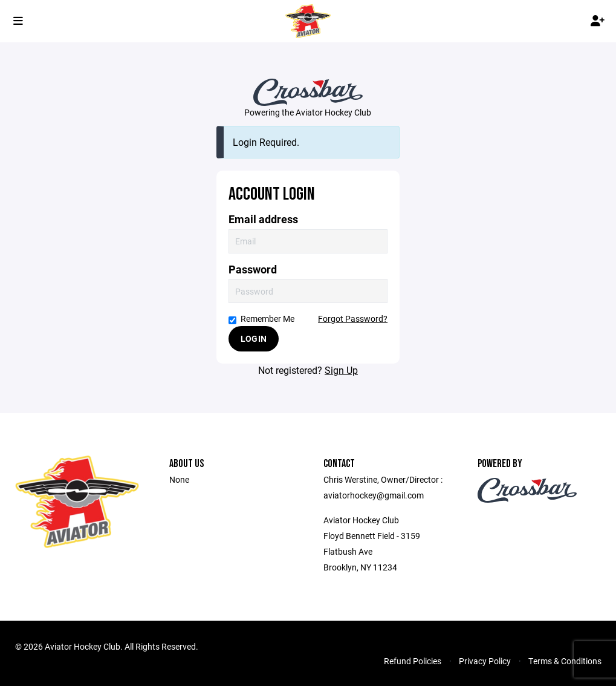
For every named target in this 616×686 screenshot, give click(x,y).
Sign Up (341, 370)
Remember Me (261, 318)
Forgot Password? (353, 318)
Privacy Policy (485, 661)
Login (254, 338)
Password (253, 269)
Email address (263, 219)
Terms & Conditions (565, 661)
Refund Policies (413, 661)
